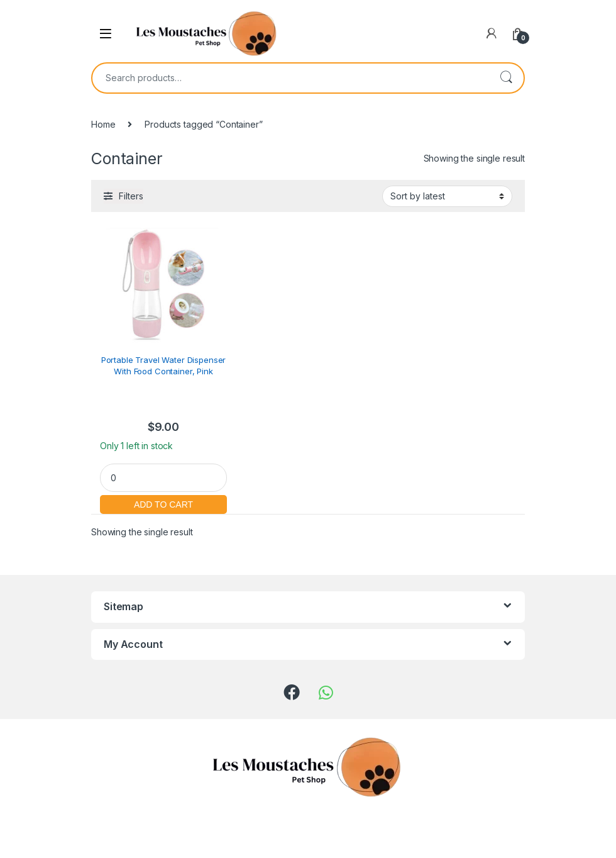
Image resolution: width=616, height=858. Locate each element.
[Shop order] (447, 196)
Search (506, 78)
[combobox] (290, 78)
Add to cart (163, 503)
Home (103, 124)
